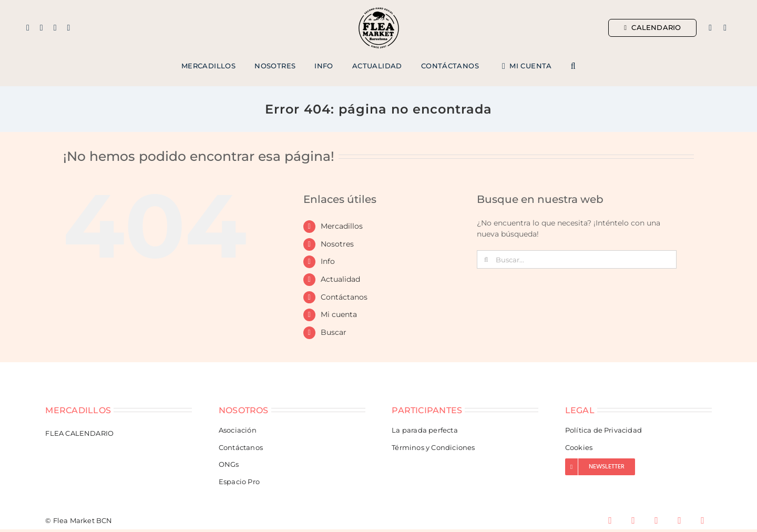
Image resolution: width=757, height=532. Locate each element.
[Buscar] (486, 259)
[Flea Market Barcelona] (379, 10)
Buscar (334, 332)
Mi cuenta (339, 314)
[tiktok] (68, 28)
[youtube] (680, 520)
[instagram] (42, 28)
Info (328, 261)
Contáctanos (344, 297)
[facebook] (28, 28)
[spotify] (703, 520)
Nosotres (337, 244)
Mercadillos (342, 226)
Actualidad (340, 279)
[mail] (55, 28)
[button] (573, 66)
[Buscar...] (577, 259)
